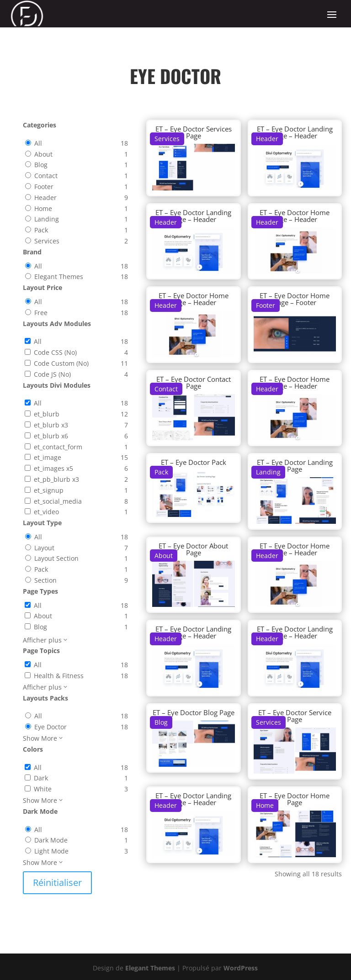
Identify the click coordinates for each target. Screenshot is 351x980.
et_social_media (58, 501)
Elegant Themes (59, 277)
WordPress (241, 968)
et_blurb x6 (51, 436)
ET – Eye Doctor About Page (193, 549)
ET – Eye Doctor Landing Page (295, 466)
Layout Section (56, 558)
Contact (46, 176)
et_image (48, 457)
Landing (47, 219)
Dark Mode (51, 840)
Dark (41, 778)
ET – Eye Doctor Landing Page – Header (295, 132)
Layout (44, 548)
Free (41, 313)
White (43, 789)
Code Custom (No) (61, 363)
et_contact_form (58, 447)
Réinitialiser (57, 883)
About (43, 154)
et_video (46, 512)
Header (45, 198)
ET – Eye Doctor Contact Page (194, 382)
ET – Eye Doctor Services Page (194, 132)
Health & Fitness (59, 676)
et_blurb (47, 414)
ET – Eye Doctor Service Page (295, 716)
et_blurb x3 (51, 425)
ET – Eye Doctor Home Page (295, 799)
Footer (44, 187)
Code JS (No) (52, 374)
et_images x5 (53, 468)
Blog (41, 165)
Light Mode (51, 851)
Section (45, 580)
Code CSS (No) (55, 352)
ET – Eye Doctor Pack (194, 462)
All (38, 143)
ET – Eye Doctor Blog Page (194, 712)
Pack (41, 230)
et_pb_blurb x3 (56, 479)
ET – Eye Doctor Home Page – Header (295, 216)
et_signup (49, 490)
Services (47, 241)
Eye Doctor (51, 727)
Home (43, 208)
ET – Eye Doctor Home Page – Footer (295, 299)
